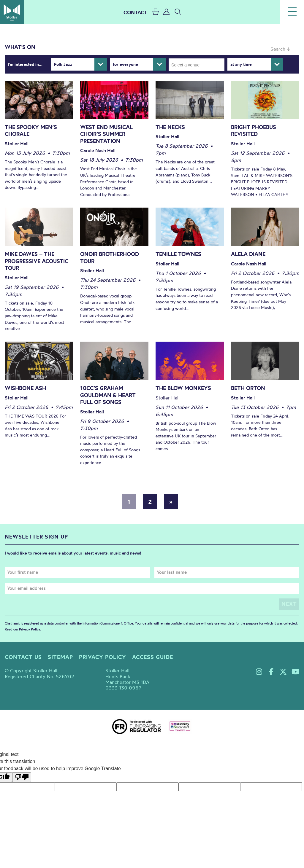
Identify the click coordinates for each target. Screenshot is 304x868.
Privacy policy (103, 657)
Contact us (23, 657)
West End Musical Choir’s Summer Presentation (106, 134)
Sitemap (60, 657)
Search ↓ (280, 49)
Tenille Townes (178, 254)
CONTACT (135, 12)
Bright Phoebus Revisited (254, 131)
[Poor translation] (22, 777)
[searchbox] (198, 65)
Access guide (153, 657)
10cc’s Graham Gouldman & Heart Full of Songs (108, 395)
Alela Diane (248, 254)
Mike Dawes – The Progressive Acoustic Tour (37, 261)
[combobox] (197, 65)
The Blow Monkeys (183, 388)
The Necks (170, 127)
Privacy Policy (30, 629)
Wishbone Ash (25, 388)
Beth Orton (248, 388)
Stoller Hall (12, 12)
